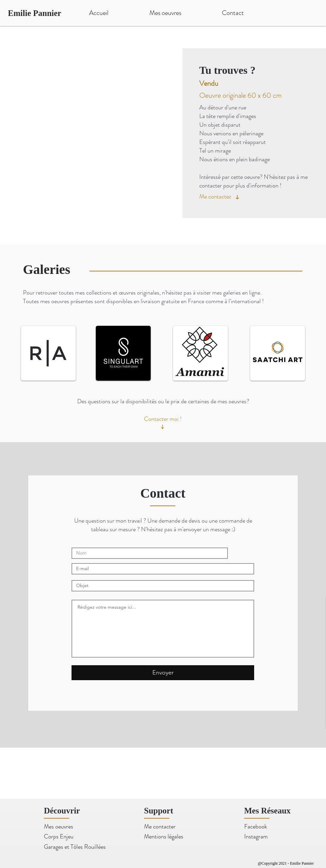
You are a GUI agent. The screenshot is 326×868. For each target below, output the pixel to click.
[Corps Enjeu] (59, 837)
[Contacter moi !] (163, 419)
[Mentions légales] (164, 837)
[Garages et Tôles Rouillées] (75, 847)
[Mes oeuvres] (63, 827)
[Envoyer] (163, 673)
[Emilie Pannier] (35, 13)
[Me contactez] (217, 196)
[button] (95, 136)
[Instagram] (264, 837)
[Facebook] (264, 827)
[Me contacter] (163, 827)
